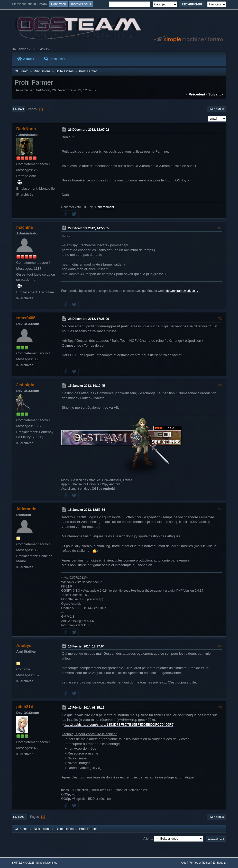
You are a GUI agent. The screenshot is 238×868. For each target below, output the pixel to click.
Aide (184, 863)
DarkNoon (26, 129)
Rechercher (55, 59)
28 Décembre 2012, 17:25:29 (89, 319)
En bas (19, 109)
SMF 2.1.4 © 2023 (23, 863)
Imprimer (217, 109)
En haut (20, 817)
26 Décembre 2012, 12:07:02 (89, 130)
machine (25, 227)
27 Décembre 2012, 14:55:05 (89, 228)
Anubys (24, 646)
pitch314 (25, 707)
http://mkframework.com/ (181, 291)
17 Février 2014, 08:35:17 (86, 708)
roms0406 (26, 318)
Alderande (26, 509)
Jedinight (25, 385)
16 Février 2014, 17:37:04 (86, 646)
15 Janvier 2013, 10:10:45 (86, 386)
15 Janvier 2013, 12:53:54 (86, 510)
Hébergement (105, 207)
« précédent (196, 94)
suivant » (216, 94)
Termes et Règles (200, 863)
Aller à (148, 839)
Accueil (26, 59)
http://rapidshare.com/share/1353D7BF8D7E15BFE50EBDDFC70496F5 (118, 725)
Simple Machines (47, 863)
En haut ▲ (220, 863)
